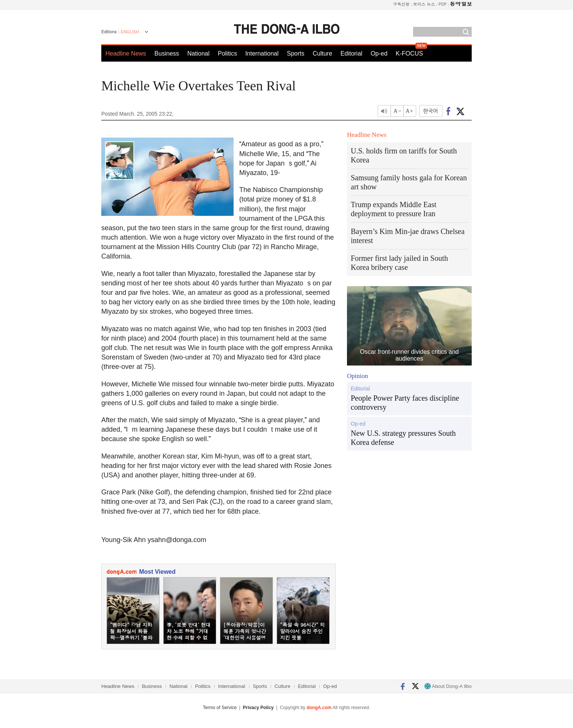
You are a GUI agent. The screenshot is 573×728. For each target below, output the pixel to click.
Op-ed (379, 53)
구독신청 (401, 4)
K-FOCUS (409, 53)
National (199, 53)
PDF (443, 4)
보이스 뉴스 (424, 4)
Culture (322, 53)
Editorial (352, 53)
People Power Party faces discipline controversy (405, 403)
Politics (227, 53)
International (262, 53)
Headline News (126, 53)
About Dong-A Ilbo (448, 686)
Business (167, 53)
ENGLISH (130, 32)
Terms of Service (220, 708)
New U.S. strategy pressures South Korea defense (403, 438)
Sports (296, 53)
